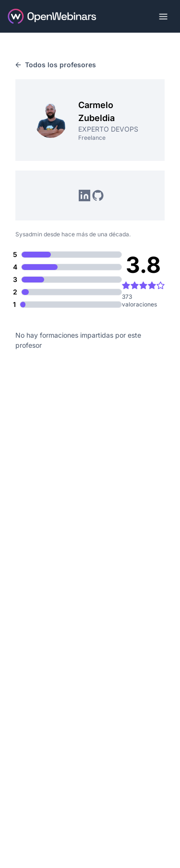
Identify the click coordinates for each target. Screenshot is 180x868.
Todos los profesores (56, 65)
